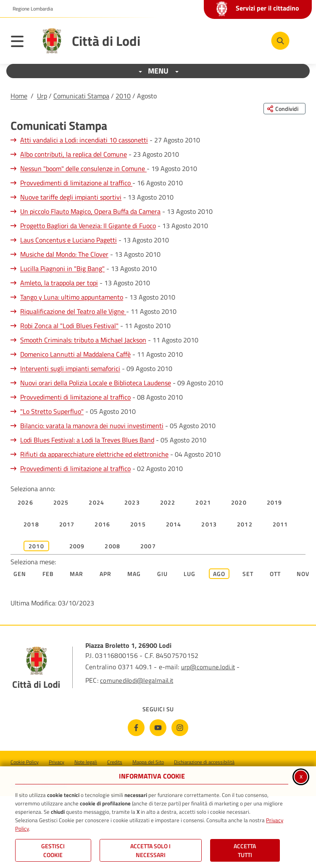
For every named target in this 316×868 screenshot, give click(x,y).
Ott (275, 574)
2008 (112, 546)
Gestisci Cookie (53, 850)
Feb (48, 574)
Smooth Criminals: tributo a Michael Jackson (83, 340)
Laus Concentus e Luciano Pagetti (68, 240)
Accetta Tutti (245, 850)
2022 (168, 502)
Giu (163, 574)
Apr (106, 574)
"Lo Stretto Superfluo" (52, 411)
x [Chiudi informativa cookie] (301, 776)
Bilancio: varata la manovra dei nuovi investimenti (92, 426)
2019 (275, 502)
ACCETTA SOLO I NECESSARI (150, 850)
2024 (96, 502)
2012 (245, 524)
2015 (138, 524)
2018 (31, 524)
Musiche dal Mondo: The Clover (64, 254)
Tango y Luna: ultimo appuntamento (72, 297)
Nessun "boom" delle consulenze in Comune (83, 168)
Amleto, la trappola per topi (59, 283)
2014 (174, 524)
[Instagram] (180, 728)
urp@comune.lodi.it (208, 667)
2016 (102, 524)
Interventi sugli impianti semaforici (70, 368)
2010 (123, 96)
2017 (67, 524)
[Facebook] (136, 728)
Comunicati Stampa (81, 96)
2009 (77, 546)
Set (248, 574)
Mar (77, 574)
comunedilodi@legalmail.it (137, 680)
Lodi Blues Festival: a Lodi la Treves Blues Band (87, 440)
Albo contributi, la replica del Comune (74, 154)
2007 (148, 546)
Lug (190, 574)
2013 (209, 524)
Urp (42, 96)
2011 (280, 524)
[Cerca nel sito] (280, 41)
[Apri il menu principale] (21, 43)
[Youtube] (158, 728)
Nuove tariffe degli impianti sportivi (71, 197)
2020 (239, 502)
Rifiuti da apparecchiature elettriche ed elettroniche (94, 454)
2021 (203, 502)
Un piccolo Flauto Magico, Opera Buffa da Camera (90, 211)
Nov (303, 574)
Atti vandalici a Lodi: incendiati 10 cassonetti (84, 140)
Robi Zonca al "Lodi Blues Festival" (69, 326)
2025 (61, 502)
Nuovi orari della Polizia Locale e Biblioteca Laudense (96, 383)
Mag (134, 574)
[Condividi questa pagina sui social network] (284, 109)
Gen (20, 574)
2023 (132, 502)
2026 (25, 502)
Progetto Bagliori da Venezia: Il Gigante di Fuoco (88, 226)
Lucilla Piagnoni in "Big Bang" (62, 268)
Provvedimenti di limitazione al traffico (76, 183)
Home (19, 96)
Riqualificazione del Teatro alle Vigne (73, 311)
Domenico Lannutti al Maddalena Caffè (75, 354)
